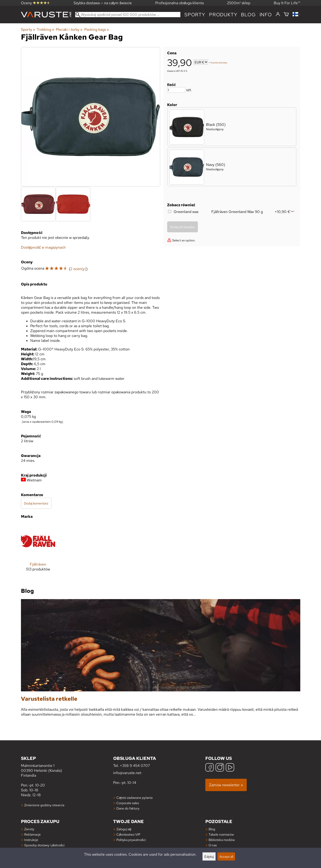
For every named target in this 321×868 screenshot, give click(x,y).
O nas (213, 845)
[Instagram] (220, 768)
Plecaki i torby (69, 29)
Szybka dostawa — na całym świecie (103, 3)
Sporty (195, 15)
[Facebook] (209, 768)
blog (248, 15)
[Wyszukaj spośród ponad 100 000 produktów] (128, 15)
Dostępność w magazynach (43, 247)
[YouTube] (230, 768)
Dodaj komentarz (36, 503)
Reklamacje (32, 834)
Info (266, 15)
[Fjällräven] (38, 551)
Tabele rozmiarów (221, 834)
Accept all (226, 856)
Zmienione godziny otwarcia (44, 805)
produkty (223, 15)
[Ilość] (176, 90)
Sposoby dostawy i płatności (44, 845)
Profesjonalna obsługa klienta (180, 3)
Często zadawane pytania (134, 798)
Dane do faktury (128, 808)
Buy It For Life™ (287, 3)
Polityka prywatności (131, 840)
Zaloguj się (124, 829)
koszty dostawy (219, 63)
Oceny (36, 3)
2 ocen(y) (78, 269)
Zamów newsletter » (226, 785)
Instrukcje (31, 840)
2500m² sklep (239, 3)
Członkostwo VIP (128, 834)
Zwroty (29, 829)
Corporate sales (128, 803)
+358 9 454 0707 (135, 766)
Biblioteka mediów (222, 840)
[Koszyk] (286, 15)
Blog (212, 829)
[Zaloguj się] (278, 14)
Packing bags (97, 29)
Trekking (46, 29)
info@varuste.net (127, 773)
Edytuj (209, 856)
